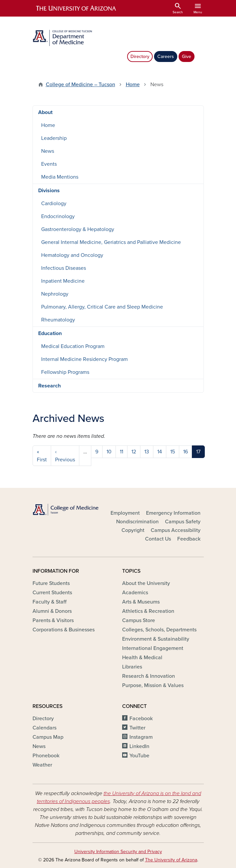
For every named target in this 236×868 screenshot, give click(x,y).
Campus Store (139, 620)
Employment (125, 513)
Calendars (44, 728)
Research (49, 386)
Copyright (133, 530)
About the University (146, 583)
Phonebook (46, 756)
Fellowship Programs (65, 372)
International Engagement (153, 648)
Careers (166, 57)
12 (134, 452)
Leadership (54, 138)
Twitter (137, 728)
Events (49, 164)
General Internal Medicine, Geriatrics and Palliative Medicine (111, 242)
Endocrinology (58, 216)
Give (187, 57)
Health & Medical (142, 658)
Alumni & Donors (52, 611)
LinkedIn (139, 746)
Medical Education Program (73, 346)
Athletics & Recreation (148, 611)
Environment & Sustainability (156, 639)
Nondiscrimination (137, 522)
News (48, 151)
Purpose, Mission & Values (153, 685)
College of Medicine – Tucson (80, 85)
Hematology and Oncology (72, 255)
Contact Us (158, 539)
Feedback (189, 539)
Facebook (141, 719)
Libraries (132, 667)
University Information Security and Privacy (118, 852)
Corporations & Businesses (64, 630)
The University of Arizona (171, 860)
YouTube (139, 756)
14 (160, 452)
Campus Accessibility (176, 530)
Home (133, 85)
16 (186, 452)
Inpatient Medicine (63, 281)
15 (173, 452)
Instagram (141, 737)
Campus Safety (183, 522)
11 (121, 452)
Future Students (51, 583)
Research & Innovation (149, 676)
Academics (135, 593)
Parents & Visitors (53, 620)
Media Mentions (60, 177)
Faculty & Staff (49, 602)
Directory (140, 57)
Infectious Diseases (64, 268)
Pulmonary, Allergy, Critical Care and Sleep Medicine (102, 307)
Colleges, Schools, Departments (159, 630)
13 (147, 452)
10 (109, 452)
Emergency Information (173, 513)
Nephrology (55, 294)
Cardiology (54, 203)
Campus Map (48, 737)
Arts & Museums (141, 602)
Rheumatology (58, 320)
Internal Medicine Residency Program (84, 359)
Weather (42, 765)
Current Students (52, 593)
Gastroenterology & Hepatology (78, 229)
